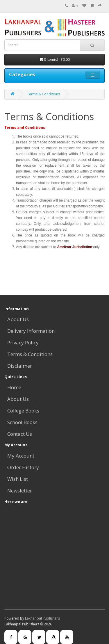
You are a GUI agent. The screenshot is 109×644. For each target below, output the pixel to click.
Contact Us (20, 434)
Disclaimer (20, 366)
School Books (22, 422)
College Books (23, 411)
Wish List (18, 479)
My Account (21, 456)
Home (14, 387)
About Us (18, 319)
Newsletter (20, 491)
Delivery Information (31, 331)
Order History (23, 467)
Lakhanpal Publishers (42, 618)
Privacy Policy (23, 343)
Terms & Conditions (43, 94)
